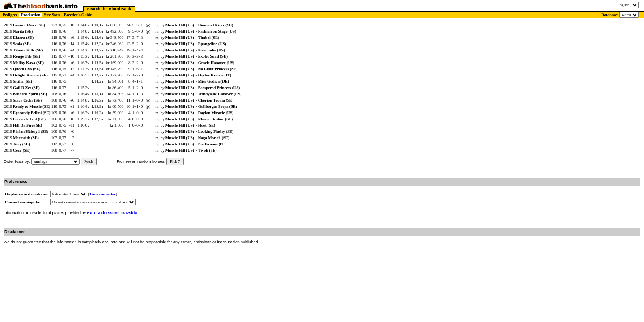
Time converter (103, 194)
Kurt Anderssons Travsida (112, 213)
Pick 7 (175, 161)
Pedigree (10, 15)
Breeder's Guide (78, 15)
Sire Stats (52, 15)
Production (31, 15)
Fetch (89, 161)
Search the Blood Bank (109, 9)
